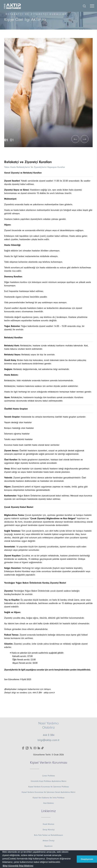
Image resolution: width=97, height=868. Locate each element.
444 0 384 (49, 735)
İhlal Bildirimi (49, 803)
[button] (18, 866)
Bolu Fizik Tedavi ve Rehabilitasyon (49, 835)
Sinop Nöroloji (49, 830)
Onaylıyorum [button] (87, 859)
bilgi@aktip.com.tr (49, 740)
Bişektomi (49, 846)
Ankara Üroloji (49, 841)
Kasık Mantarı (49, 824)
